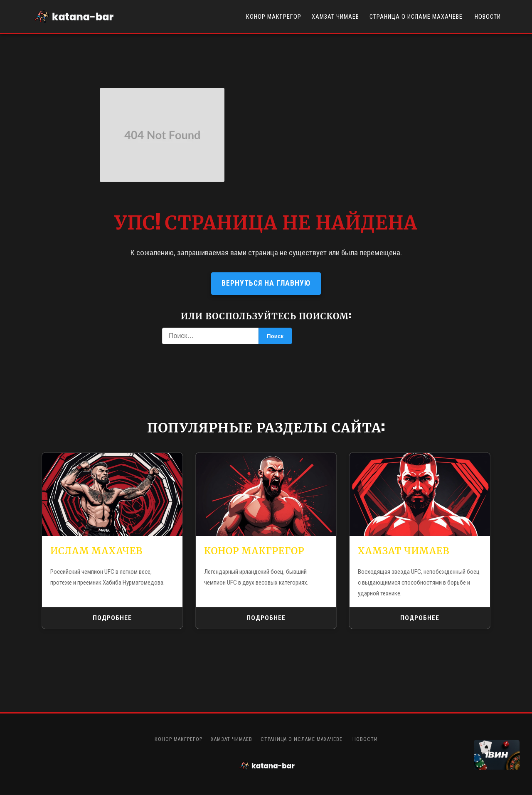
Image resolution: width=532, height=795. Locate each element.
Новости (488, 17)
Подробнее (112, 618)
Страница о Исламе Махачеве (417, 17)
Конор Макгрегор (274, 17)
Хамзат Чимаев (335, 17)
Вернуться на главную (266, 283)
